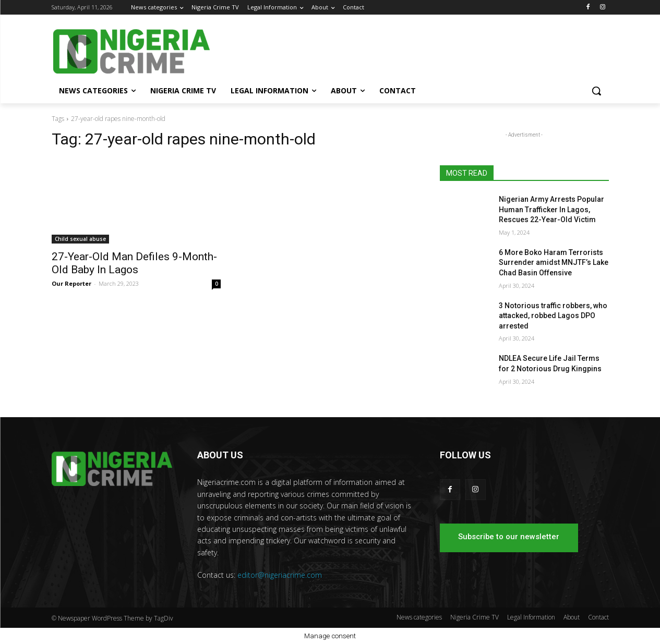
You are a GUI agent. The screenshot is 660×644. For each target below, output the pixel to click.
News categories (419, 617)
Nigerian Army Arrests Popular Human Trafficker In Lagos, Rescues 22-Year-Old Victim (551, 209)
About (572, 617)
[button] (596, 91)
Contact (598, 617)
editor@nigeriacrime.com (280, 575)
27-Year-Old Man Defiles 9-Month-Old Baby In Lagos (134, 263)
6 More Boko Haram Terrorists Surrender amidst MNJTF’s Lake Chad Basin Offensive (554, 263)
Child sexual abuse (80, 239)
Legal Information (531, 617)
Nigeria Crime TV (475, 617)
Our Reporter (71, 283)
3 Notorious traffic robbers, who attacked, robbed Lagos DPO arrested (553, 316)
